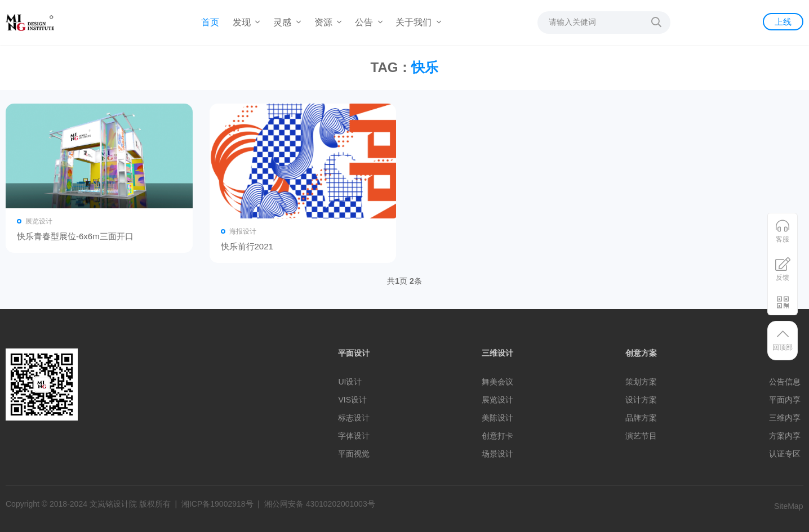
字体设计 (354, 436)
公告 (368, 22)
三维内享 (785, 418)
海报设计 (243, 231)
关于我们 (418, 22)
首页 (210, 22)
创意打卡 (497, 436)
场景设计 (497, 454)
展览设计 (39, 221)
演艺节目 (641, 436)
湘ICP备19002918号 (217, 504)
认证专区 (785, 454)
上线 (783, 22)
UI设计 (350, 382)
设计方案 (641, 400)
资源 (328, 22)
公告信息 (785, 382)
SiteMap (788, 506)
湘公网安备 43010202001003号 (320, 504)
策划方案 (641, 382)
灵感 (287, 22)
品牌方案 (641, 418)
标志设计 (354, 418)
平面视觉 (354, 454)
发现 (246, 22)
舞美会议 (497, 382)
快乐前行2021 (247, 246)
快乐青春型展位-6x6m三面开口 (75, 236)
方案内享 (785, 436)
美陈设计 (497, 418)
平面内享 (785, 400)
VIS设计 (352, 400)
